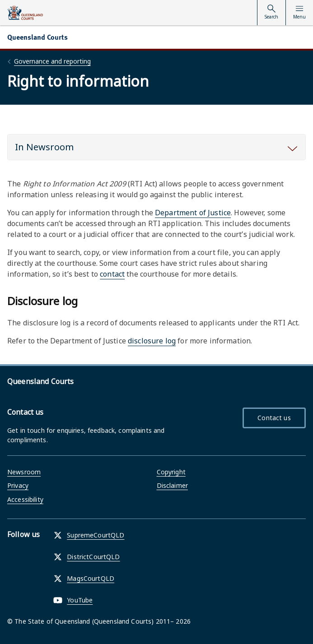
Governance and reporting (52, 61)
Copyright (171, 472)
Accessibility (25, 499)
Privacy (18, 485)
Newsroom (24, 472)
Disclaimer (172, 485)
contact (112, 274)
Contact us (274, 418)
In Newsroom (44, 147)
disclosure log (152, 341)
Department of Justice (193, 213)
